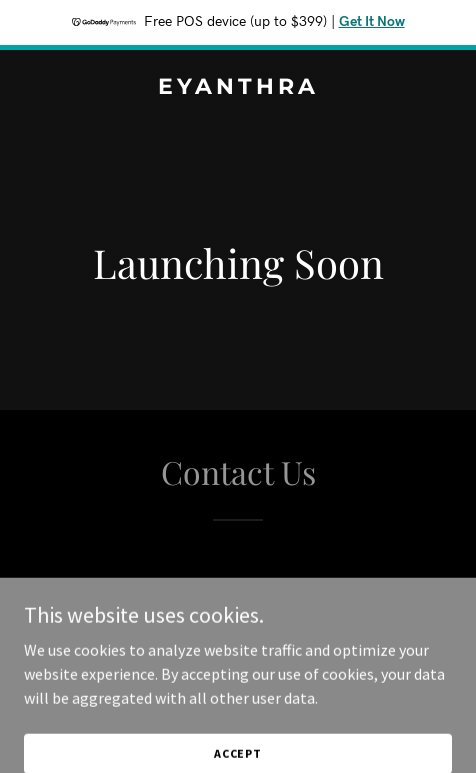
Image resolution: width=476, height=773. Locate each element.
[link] (238, 88)
